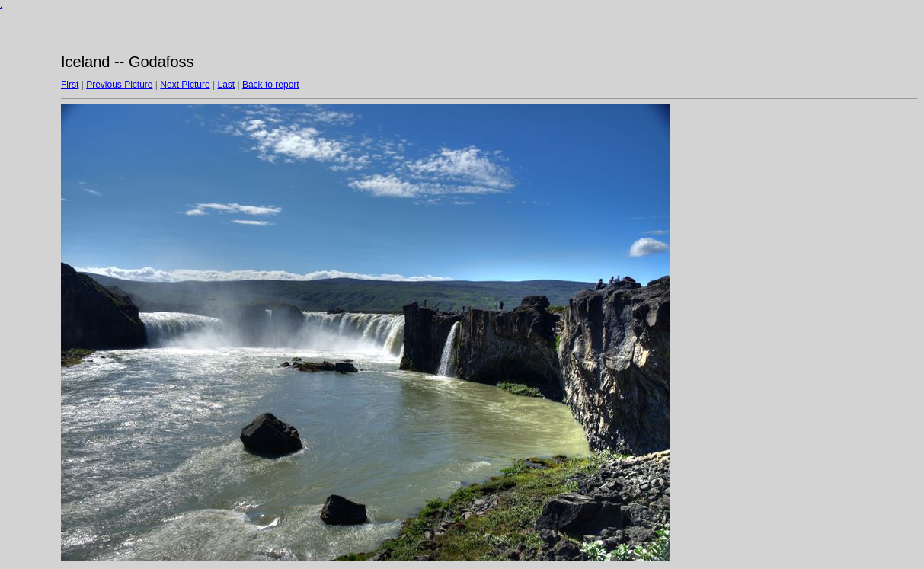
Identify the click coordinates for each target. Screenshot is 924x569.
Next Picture (185, 85)
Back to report (271, 85)
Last (226, 85)
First (70, 85)
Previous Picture (119, 85)
